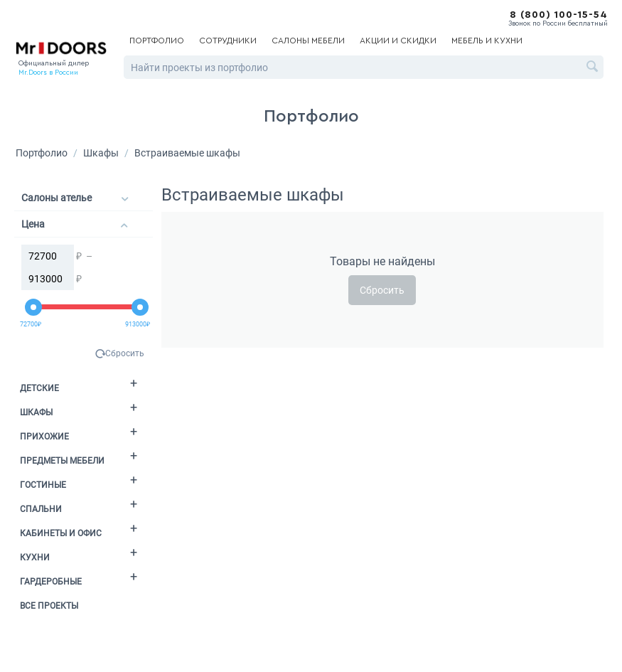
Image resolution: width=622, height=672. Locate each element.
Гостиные (43, 485)
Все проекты (49, 606)
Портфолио (157, 41)
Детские (39, 388)
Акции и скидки (398, 41)
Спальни (41, 509)
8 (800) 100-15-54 (559, 15)
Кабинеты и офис (61, 533)
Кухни (35, 558)
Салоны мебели (308, 41)
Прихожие (44, 437)
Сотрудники (228, 41)
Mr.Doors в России (48, 73)
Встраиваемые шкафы (187, 153)
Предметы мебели (62, 461)
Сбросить (125, 353)
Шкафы (101, 153)
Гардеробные (51, 582)
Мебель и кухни (487, 41)
